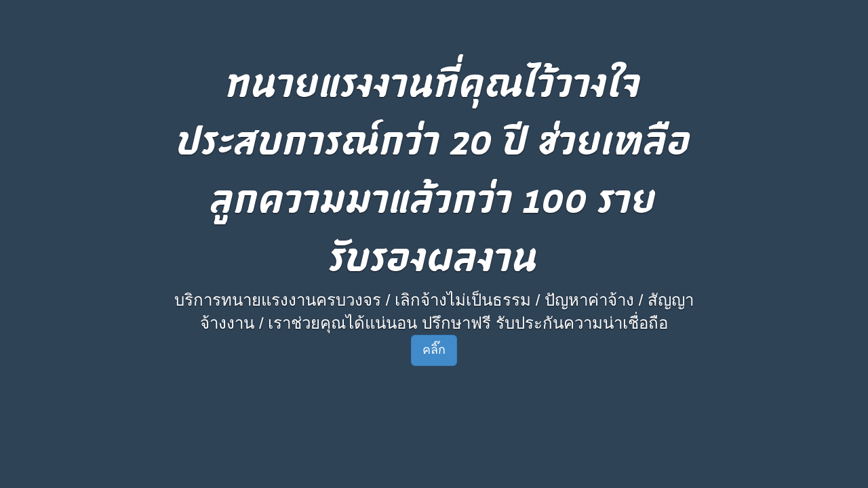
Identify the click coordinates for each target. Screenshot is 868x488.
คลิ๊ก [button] (434, 350)
